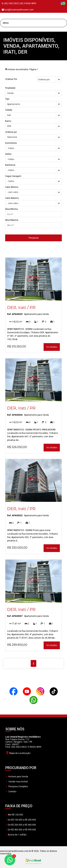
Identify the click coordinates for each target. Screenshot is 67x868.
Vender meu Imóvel (17, 782)
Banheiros (10, 165)
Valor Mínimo (12, 187)
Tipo (7, 99)
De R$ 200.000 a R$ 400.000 (21, 825)
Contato (11, 792)
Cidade (9, 110)
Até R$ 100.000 (15, 815)
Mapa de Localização (18, 753)
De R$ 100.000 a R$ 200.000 (21, 820)
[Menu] (33, 23)
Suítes (8, 154)
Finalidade (10, 88)
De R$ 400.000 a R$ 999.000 (21, 830)
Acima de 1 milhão (16, 835)
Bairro (8, 121)
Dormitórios (11, 143)
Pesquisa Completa (17, 786)
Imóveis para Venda (17, 777)
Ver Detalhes (52, 347)
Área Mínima (11, 209)
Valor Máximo (12, 198)
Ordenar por (11, 132)
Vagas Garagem (13, 176)
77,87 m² (15, 624)
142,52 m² (16, 322)
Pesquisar (34, 238)
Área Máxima (12, 220)
